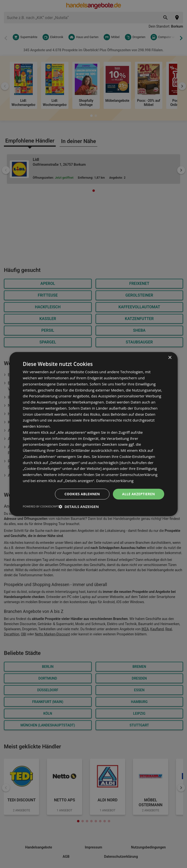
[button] (79, 506)
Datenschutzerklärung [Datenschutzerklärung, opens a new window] (115, 481)
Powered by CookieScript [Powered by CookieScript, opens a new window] (41, 506)
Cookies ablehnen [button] (82, 494)
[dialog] (93, 434)
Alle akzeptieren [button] (138, 494)
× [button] (170, 358)
